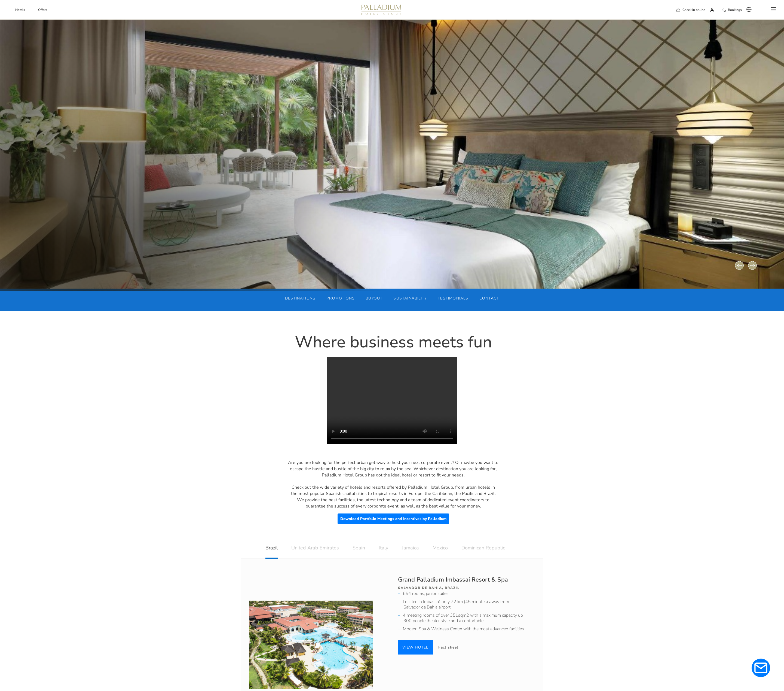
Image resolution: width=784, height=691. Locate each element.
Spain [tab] (359, 548)
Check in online (694, 10)
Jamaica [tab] (410, 548)
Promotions (341, 298)
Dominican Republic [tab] (483, 548)
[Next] (752, 265)
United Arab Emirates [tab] (315, 548)
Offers (43, 10)
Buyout (374, 298)
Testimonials (453, 298)
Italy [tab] (383, 548)
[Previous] (739, 265)
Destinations (300, 298)
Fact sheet (448, 647)
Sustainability (410, 298)
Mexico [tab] (440, 548)
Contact (489, 298)
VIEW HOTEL (415, 647)
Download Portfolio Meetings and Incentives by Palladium (393, 519)
